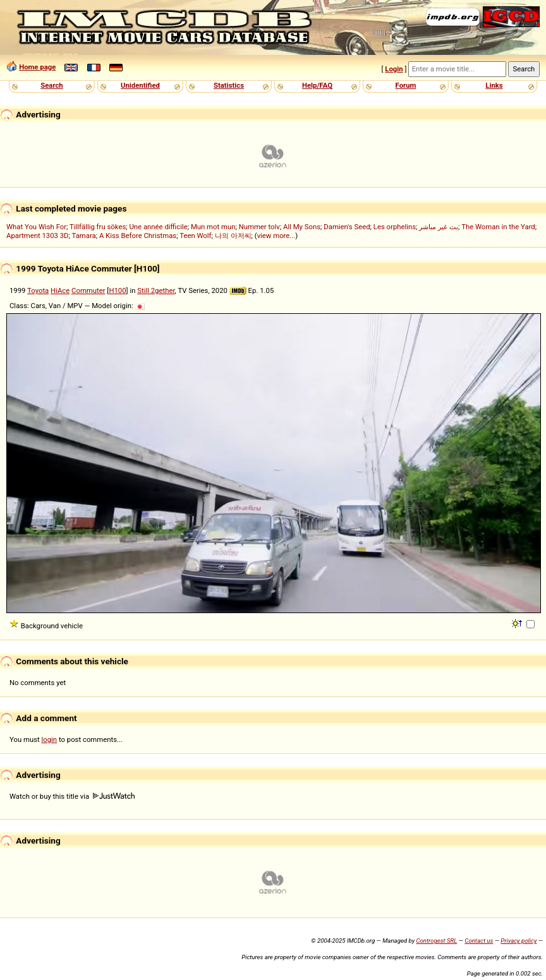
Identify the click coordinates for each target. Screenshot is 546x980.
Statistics (229, 85)
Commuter (88, 290)
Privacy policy (519, 941)
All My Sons (302, 227)
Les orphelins (395, 227)
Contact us (479, 941)
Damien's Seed (347, 227)
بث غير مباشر (439, 227)
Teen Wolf (195, 236)
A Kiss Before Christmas (138, 236)
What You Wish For (36, 227)
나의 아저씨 (233, 236)
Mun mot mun (213, 227)
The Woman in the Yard (498, 227)
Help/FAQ (317, 85)
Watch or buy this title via (72, 796)
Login (394, 69)
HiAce (60, 290)
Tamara (84, 236)
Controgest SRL (436, 941)
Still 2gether (156, 290)
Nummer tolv (259, 227)
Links (494, 85)
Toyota (38, 290)
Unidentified (140, 85)
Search (52, 85)
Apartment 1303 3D (38, 236)
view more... (276, 236)
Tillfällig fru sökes (98, 227)
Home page (37, 67)
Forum (406, 85)
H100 (117, 290)
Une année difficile (158, 227)
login (50, 739)
